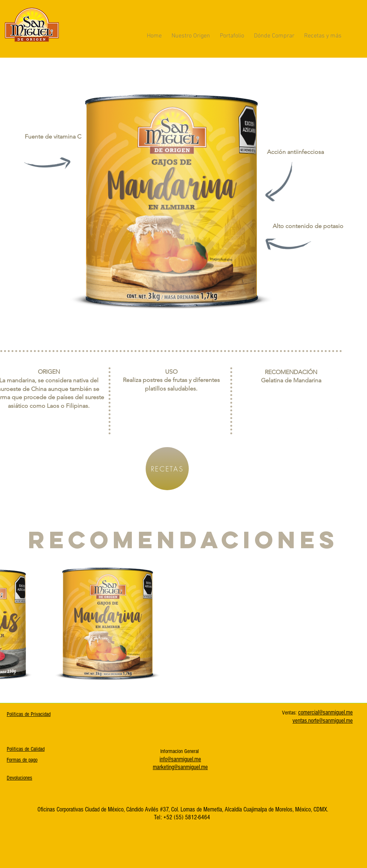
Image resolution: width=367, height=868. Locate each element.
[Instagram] (340, 429)
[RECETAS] (167, 469)
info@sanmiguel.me (180, 759)
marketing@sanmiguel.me (180, 767)
